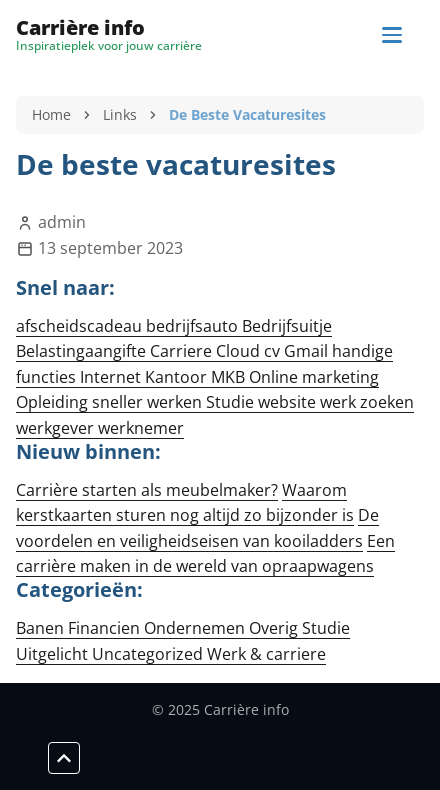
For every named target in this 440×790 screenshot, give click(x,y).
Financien (106, 628)
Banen (42, 628)
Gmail (308, 351)
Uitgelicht (54, 654)
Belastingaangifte (83, 351)
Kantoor (178, 377)
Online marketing (314, 377)
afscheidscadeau (81, 326)
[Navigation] (392, 35)
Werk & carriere (266, 654)
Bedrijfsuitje (287, 326)
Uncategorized (149, 654)
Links (120, 114)
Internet (112, 377)
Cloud (240, 351)
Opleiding (54, 402)
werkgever (57, 428)
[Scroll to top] (64, 758)
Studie (232, 402)
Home (51, 114)
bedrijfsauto (194, 326)
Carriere (183, 351)
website (289, 402)
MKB (230, 377)
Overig (275, 628)
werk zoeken (367, 402)
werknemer (141, 428)
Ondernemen (196, 628)
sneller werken (149, 402)
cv (274, 351)
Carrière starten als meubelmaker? (147, 490)
